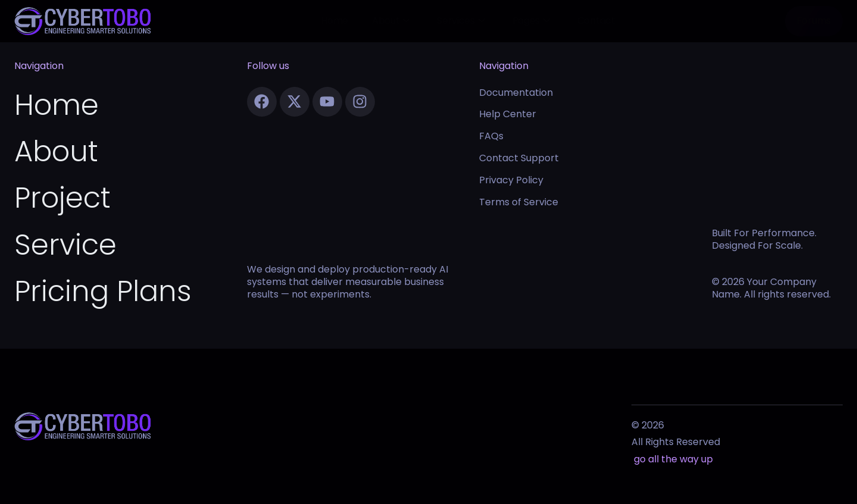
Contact (596, 21)
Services (461, 21)
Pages (531, 21)
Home (334, 21)
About (391, 21)
